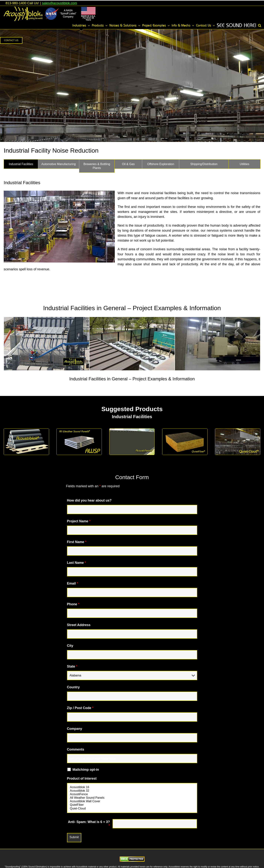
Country (73, 687)
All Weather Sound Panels (132, 798)
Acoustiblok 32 (132, 791)
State (72, 666)
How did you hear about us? (89, 500)
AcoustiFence (132, 794)
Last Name (77, 563)
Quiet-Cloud (132, 809)
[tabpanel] (132, 319)
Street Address (79, 625)
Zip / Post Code (80, 708)
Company (75, 729)
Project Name (79, 521)
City (70, 646)
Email (73, 583)
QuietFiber (132, 805)
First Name (77, 542)
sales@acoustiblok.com (60, 3)
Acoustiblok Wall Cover (132, 801)
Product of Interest (82, 779)
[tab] (21, 164)
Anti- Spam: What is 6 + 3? (89, 824)
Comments (76, 749)
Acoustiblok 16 (132, 787)
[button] (260, 25)
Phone (73, 604)
